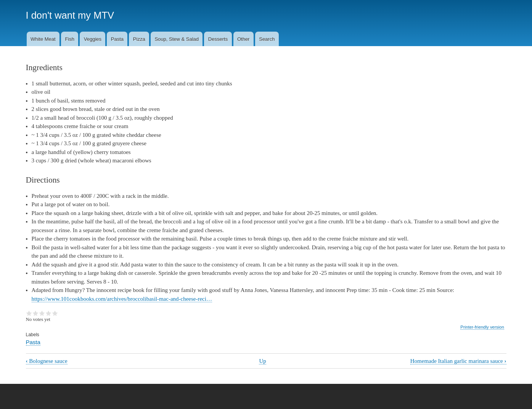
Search (267, 39)
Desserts (218, 39)
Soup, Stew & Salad (177, 39)
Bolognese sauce (47, 361)
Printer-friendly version (482, 327)
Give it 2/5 (36, 313)
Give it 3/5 (42, 313)
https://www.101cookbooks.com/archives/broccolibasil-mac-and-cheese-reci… (122, 299)
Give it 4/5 (49, 313)
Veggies (93, 39)
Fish (70, 39)
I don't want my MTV (70, 15)
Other (243, 39)
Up (262, 361)
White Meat (43, 39)
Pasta (117, 39)
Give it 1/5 (29, 313)
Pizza (139, 39)
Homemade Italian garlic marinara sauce (458, 361)
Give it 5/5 (55, 313)
